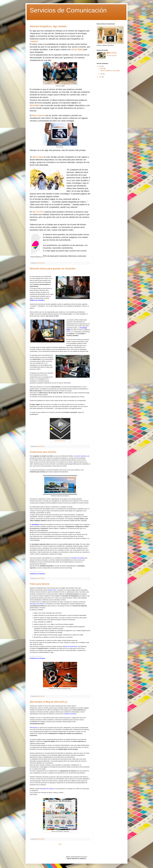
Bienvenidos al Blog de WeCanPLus (49, 702)
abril (102, 74)
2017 (100, 77)
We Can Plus (38, 212)
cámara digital (77, 50)
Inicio (60, 844)
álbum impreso (38, 115)
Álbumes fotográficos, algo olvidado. (49, 26)
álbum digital (38, 157)
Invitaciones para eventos (43, 452)
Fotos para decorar (40, 584)
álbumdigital (35, 105)
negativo (34, 41)
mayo (102, 68)
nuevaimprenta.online (60, 441)
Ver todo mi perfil (112, 56)
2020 (100, 66)
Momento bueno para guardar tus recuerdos (53, 269)
